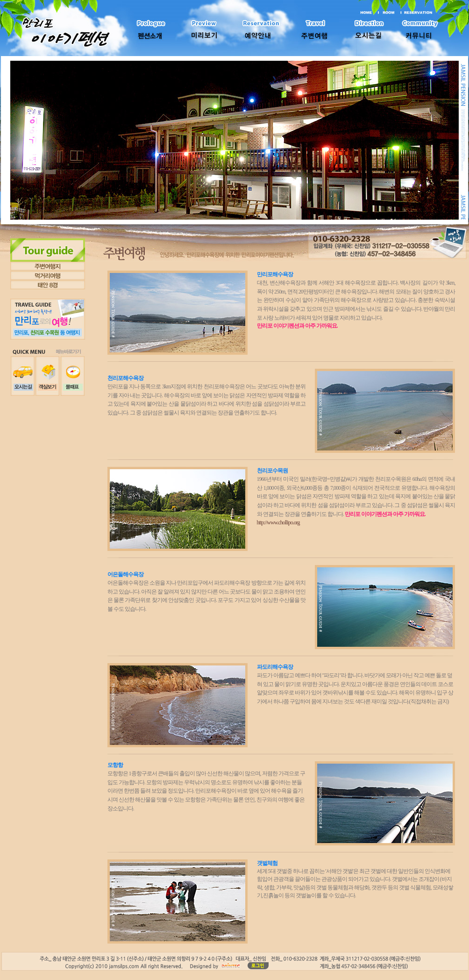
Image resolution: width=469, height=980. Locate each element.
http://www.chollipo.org (278, 522)
